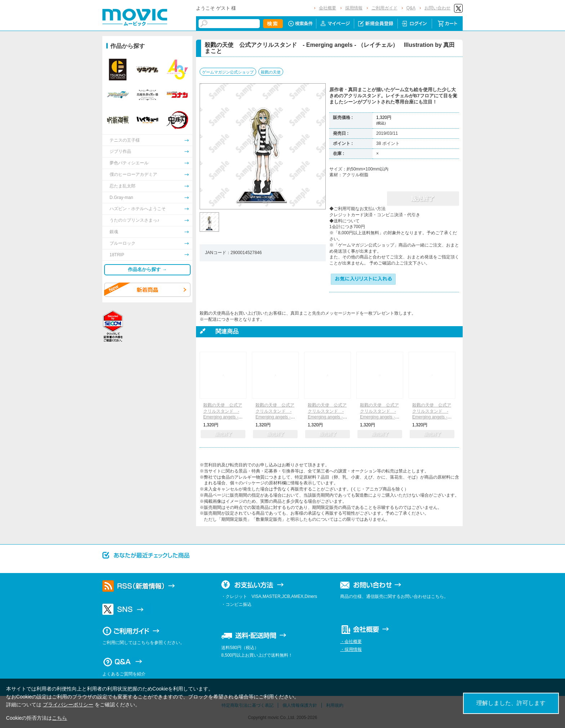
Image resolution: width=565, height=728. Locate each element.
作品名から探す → (147, 269)
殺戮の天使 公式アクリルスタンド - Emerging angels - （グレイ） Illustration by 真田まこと (432, 417)
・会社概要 (351, 642)
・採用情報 (351, 649)
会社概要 (328, 8)
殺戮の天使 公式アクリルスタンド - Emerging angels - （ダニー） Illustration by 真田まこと (275, 417)
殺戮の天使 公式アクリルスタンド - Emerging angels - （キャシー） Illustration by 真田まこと (380, 417)
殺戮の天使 (271, 72)
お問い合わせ (437, 8)
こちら (59, 718)
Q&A (411, 8)
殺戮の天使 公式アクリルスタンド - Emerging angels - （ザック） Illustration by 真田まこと (223, 417)
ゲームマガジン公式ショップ (228, 72)
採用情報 (354, 8)
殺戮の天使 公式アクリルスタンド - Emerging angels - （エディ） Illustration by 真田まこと (327, 417)
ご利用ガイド (384, 8)
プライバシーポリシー (68, 705)
